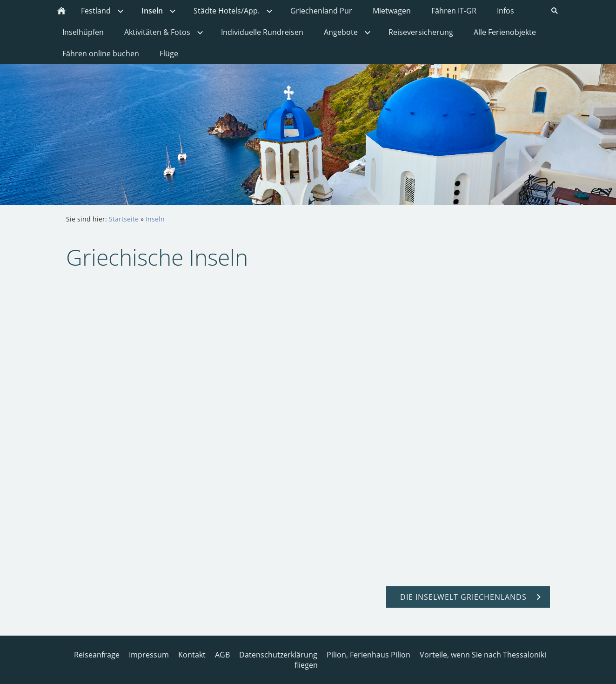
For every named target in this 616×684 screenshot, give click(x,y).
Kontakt (192, 655)
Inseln (155, 219)
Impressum (149, 655)
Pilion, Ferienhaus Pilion (368, 655)
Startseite (124, 219)
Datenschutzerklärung (278, 655)
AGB (222, 655)
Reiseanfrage (97, 655)
